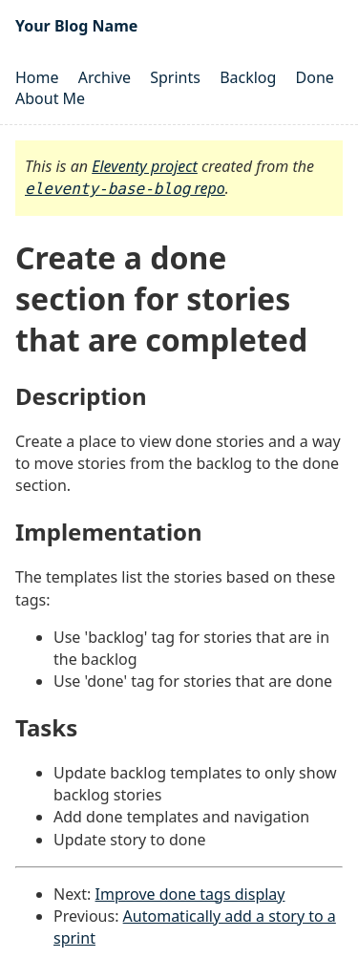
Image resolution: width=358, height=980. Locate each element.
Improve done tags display (190, 894)
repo (125, 188)
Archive (105, 77)
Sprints (175, 77)
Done (315, 77)
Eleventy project (145, 166)
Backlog (248, 77)
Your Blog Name (76, 26)
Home (37, 77)
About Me (50, 98)
